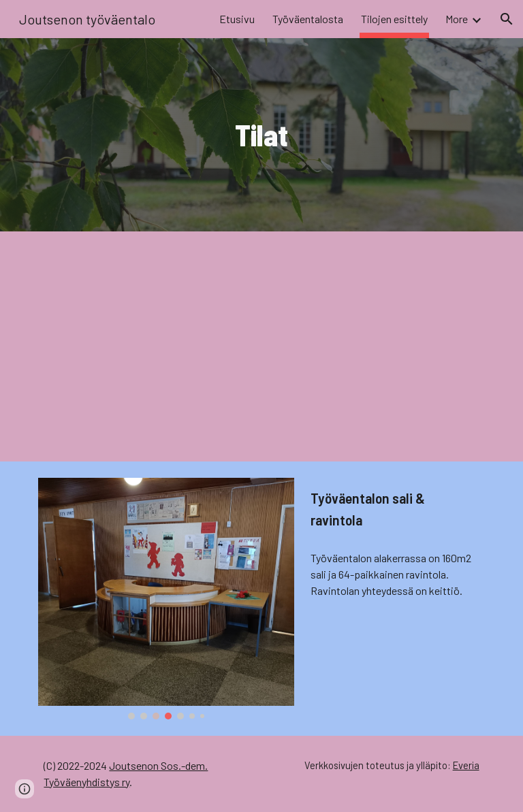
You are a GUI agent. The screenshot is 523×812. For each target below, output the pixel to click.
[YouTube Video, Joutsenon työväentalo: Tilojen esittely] (261, 346)
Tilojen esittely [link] (394, 19)
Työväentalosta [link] (308, 19)
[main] (261, 135)
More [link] (457, 19)
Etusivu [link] (237, 19)
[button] (507, 19)
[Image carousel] (166, 599)
